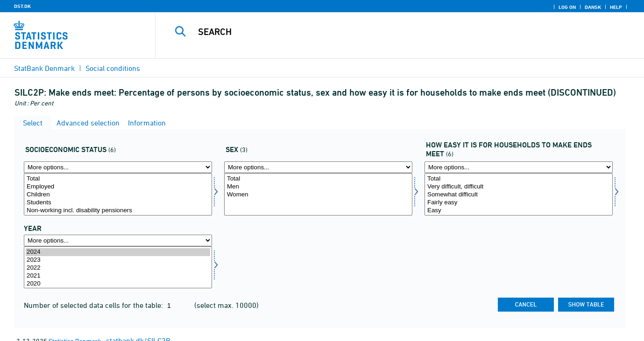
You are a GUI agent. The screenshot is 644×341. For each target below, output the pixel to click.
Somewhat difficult (519, 195)
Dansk (593, 7)
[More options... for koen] (318, 167)
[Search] (387, 32)
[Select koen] (318, 194)
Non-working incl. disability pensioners (118, 211)
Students (118, 203)
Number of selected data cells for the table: (94, 305)
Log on (567, 7)
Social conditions (113, 68)
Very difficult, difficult (519, 187)
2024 (118, 252)
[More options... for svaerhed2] (519, 167)
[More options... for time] (118, 240)
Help (616, 7)
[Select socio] (118, 194)
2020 (118, 284)
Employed (118, 187)
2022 (118, 268)
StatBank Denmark (44, 68)
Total (118, 179)
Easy (519, 211)
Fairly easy (519, 203)
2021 (118, 276)
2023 (118, 260)
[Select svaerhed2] (519, 194)
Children (118, 195)
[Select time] (118, 268)
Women (318, 195)
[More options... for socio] (118, 167)
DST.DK (22, 6)
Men (318, 187)
